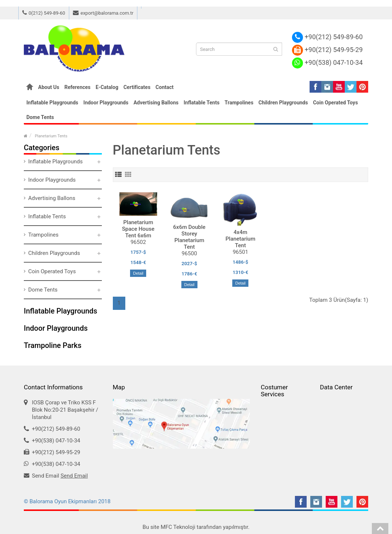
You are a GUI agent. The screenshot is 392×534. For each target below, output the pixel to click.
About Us (49, 87)
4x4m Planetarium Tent (241, 239)
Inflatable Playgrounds (52, 103)
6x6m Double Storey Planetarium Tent (189, 237)
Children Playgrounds (283, 103)
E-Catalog (107, 87)
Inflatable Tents (201, 103)
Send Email (74, 476)
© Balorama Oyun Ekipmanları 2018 (67, 501)
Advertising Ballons (156, 103)
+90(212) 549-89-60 (327, 37)
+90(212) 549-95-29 (327, 50)
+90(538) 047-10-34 (327, 62)
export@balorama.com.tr (103, 13)
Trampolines (239, 103)
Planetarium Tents (51, 136)
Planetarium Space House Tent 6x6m (138, 229)
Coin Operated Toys (335, 103)
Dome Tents (40, 117)
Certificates (137, 87)
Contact (165, 87)
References (77, 87)
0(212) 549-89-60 (44, 13)
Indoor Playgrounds (106, 103)
